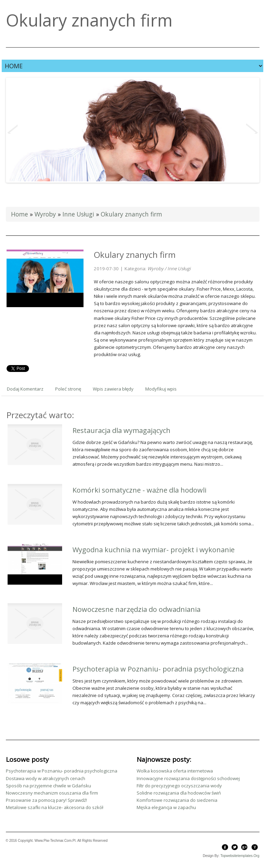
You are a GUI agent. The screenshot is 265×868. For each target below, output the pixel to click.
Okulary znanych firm (131, 214)
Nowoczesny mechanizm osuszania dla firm (52, 793)
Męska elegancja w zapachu (166, 807)
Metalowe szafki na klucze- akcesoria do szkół (55, 807)
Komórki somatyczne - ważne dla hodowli (139, 490)
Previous (12, 129)
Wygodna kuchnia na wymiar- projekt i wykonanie (154, 550)
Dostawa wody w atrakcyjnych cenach (46, 778)
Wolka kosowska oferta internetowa (175, 771)
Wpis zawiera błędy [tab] (113, 389)
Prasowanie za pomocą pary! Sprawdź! (46, 800)
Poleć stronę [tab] (68, 389)
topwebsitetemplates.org (240, 856)
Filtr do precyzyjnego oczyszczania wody (179, 786)
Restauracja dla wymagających (121, 430)
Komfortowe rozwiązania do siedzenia (177, 800)
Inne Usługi (78, 214)
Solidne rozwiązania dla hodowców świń (179, 793)
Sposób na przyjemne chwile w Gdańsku (48, 786)
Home (19, 214)
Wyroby (45, 214)
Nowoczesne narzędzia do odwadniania (136, 609)
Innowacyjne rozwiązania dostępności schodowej (188, 778)
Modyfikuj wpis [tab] (161, 389)
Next (252, 129)
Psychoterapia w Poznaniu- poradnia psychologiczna (158, 669)
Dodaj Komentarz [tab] (25, 389)
